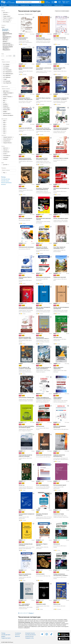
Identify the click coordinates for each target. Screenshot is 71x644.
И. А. (8, 74)
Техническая (6, 30)
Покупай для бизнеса (36, 5)
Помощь (3, 633)
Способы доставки (6, 179)
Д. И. (8, 72)
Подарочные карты (59, 5)
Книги (3, 8)
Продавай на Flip (25, 5)
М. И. (7, 64)
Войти (47, 2)
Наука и (8, 97)
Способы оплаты (5, 181)
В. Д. (7, 75)
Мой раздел (48, 3)
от (4, 56)
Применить (14, 56)
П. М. (8, 70)
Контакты (3, 184)
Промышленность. (7, 37)
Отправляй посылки (14, 5)
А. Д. (7, 83)
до (10, 56)
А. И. (7, 77)
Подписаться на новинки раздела (62, 11)
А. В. (6, 68)
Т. (5, 79)
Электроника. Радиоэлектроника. (7, 34)
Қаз (53, 2)
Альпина (7, 110)
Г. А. (7, 66)
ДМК (7, 91)
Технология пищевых (8, 47)
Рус (56, 2)
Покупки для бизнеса (6, 183)
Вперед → (31, 613)
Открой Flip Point (48, 5)
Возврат (3, 636)
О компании (18, 633)
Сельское (8, 45)
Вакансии (17, 636)
